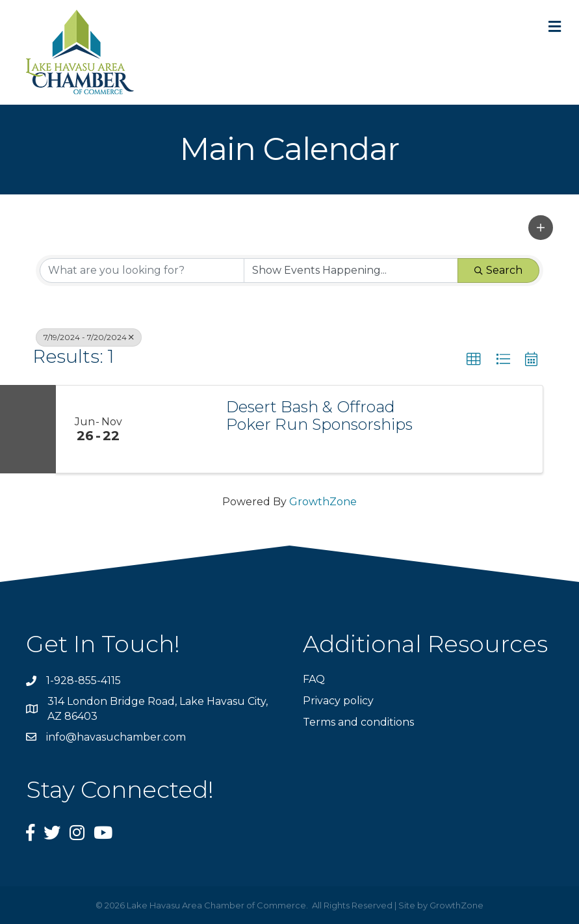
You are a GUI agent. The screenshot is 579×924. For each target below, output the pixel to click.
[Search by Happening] (351, 271)
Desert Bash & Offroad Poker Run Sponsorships (319, 416)
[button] (541, 228)
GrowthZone (323, 502)
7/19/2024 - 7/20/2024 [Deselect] (89, 337)
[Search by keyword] (142, 271)
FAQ (314, 679)
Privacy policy (338, 701)
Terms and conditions (358, 722)
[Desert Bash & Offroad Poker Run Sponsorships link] (177, 429)
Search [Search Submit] (498, 270)
